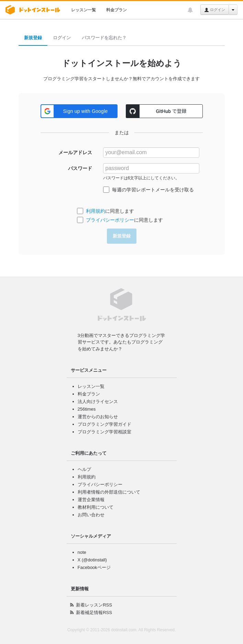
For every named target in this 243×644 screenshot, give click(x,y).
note (82, 552)
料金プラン (117, 10)
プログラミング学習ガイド (104, 424)
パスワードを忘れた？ (104, 38)
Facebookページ (94, 567)
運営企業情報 (91, 500)
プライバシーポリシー (110, 220)
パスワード (80, 168)
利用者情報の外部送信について (109, 492)
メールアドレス (75, 152)
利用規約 (96, 211)
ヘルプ (84, 469)
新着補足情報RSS (94, 613)
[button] (79, 111)
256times (87, 409)
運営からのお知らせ (98, 417)
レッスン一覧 (84, 10)
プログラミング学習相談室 (104, 432)
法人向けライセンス (98, 402)
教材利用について (96, 507)
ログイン (215, 10)
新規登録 (33, 38)
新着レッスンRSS (94, 605)
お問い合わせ (91, 515)
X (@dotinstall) (92, 560)
